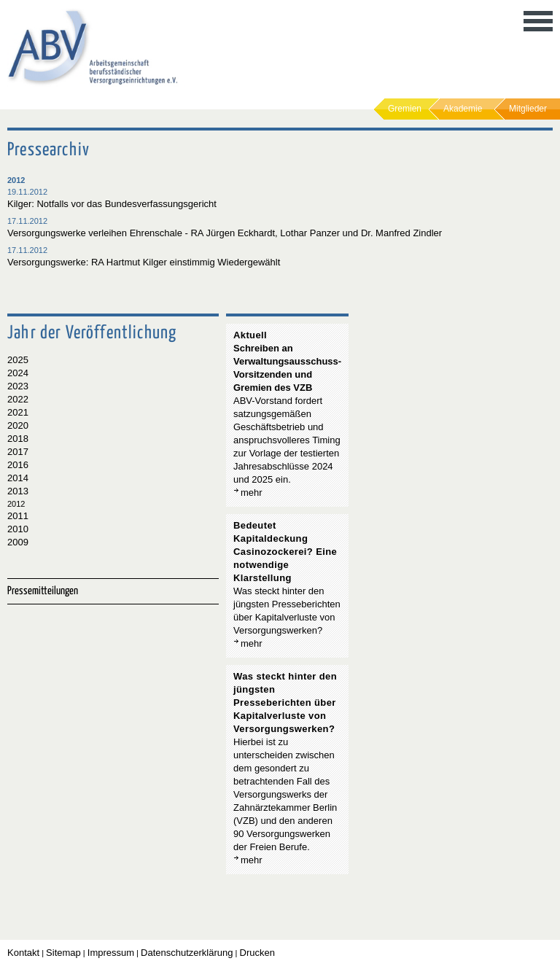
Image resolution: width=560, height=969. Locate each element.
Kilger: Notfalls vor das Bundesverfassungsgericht (112, 204)
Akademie (463, 109)
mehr (252, 493)
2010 (18, 529)
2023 (18, 386)
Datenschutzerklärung (187, 953)
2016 (18, 465)
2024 (18, 373)
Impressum (111, 953)
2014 (18, 478)
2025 (18, 360)
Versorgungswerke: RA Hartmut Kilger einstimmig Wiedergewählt (144, 262)
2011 (18, 516)
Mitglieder (528, 109)
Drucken (257, 953)
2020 (18, 425)
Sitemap (63, 953)
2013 (18, 491)
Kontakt (23, 953)
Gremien (405, 109)
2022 (18, 399)
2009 (18, 542)
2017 (18, 452)
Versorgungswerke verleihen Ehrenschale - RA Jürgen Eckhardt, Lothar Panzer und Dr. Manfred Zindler (225, 233)
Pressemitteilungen (43, 591)
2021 (18, 412)
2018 (18, 439)
